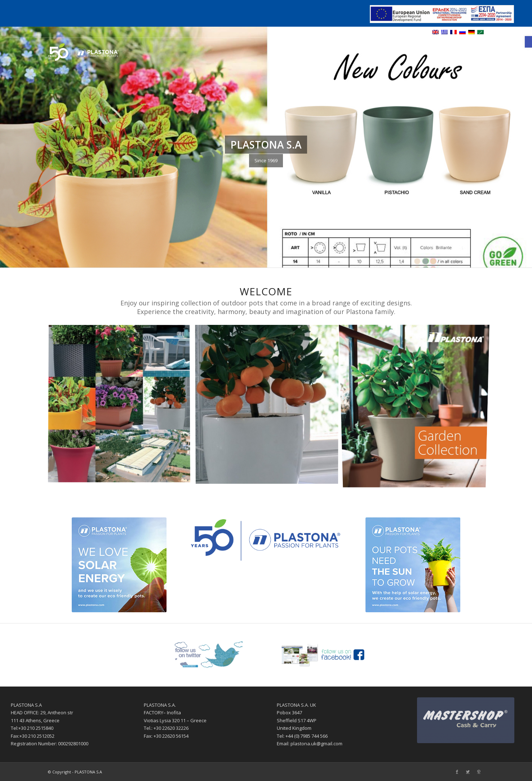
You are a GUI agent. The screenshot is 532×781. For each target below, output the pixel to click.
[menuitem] (305, 51)
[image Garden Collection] (417, 407)
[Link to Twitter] (468, 51)
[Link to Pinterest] (479, 51)
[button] (528, 42)
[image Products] (270, 407)
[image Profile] (122, 407)
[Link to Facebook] (457, 51)
